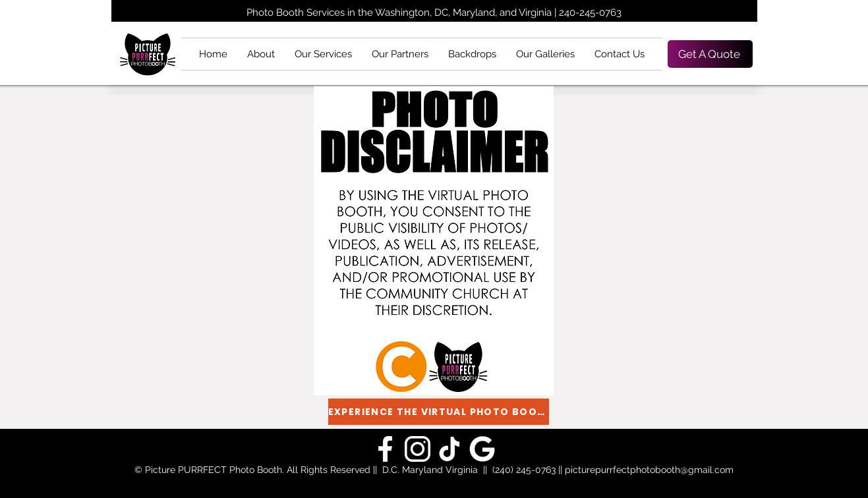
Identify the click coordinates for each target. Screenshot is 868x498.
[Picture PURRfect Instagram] (418, 449)
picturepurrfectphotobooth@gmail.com (649, 470)
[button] (323, 54)
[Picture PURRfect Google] (385, 449)
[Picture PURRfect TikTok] (450, 449)
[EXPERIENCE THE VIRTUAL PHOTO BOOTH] (439, 412)
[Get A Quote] (710, 54)
